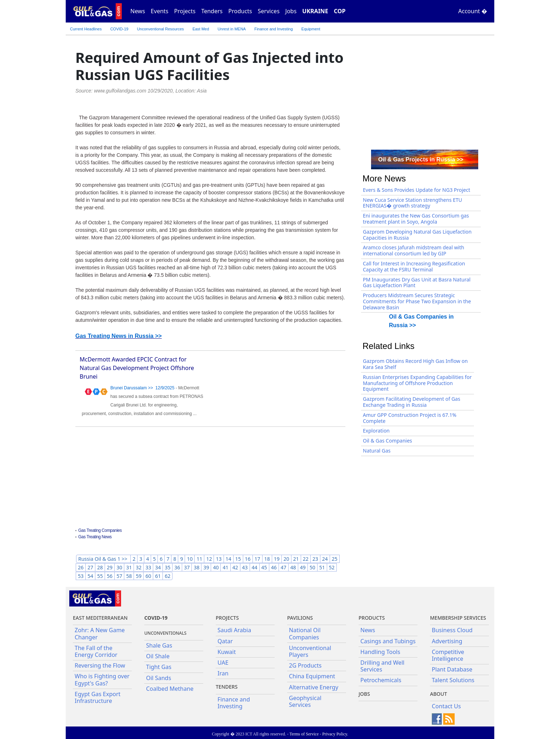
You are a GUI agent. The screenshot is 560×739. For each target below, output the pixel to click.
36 (177, 567)
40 (216, 567)
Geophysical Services (305, 701)
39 (206, 567)
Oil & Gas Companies (387, 441)
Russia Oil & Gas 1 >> (103, 559)
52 (332, 567)
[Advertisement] (210, 478)
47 (284, 567)
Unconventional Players (310, 651)
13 (219, 559)
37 (187, 567)
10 (190, 559)
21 (296, 559)
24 (325, 559)
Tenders (212, 11)
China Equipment (312, 676)
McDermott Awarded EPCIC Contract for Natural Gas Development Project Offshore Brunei (137, 368)
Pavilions (300, 618)
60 (148, 576)
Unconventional (160, 29)
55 (100, 576)
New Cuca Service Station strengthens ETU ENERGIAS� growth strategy (412, 203)
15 (238, 559)
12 (209, 559)
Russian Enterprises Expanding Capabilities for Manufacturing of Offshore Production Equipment (417, 383)
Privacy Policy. (335, 734)
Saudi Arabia (234, 630)
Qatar (225, 641)
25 (335, 559)
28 (100, 567)
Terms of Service (304, 734)
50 (312, 567)
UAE (223, 663)
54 (90, 576)
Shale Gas (159, 645)
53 (81, 576)
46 (274, 567)
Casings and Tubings (388, 641)
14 (229, 559)
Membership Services (458, 618)
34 (158, 567)
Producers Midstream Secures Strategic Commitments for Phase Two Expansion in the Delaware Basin (417, 301)
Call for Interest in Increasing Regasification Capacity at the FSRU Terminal (414, 266)
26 (81, 567)
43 (245, 567)
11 (199, 559)
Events (159, 11)
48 (293, 567)
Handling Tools (380, 652)
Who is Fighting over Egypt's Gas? (102, 680)
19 (277, 559)
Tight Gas (159, 667)
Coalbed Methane (170, 689)
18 (267, 559)
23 (315, 559)
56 (110, 576)
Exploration (376, 431)
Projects (185, 11)
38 (196, 567)
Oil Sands (159, 678)
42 (235, 567)
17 (257, 559)
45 (264, 567)
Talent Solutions (453, 680)
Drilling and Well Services (382, 666)
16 (248, 559)
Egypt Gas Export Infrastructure (97, 697)
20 (286, 559)
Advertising (447, 641)
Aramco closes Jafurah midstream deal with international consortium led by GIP (414, 250)
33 (148, 567)
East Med (201, 29)
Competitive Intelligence (448, 655)
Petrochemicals (381, 680)
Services (269, 11)
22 (306, 559)
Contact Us (446, 706)
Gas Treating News (95, 537)
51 (322, 567)
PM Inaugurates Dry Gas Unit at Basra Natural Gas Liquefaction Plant (417, 283)
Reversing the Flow (100, 665)
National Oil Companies (305, 633)
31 (129, 567)
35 (167, 567)
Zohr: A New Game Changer (100, 633)
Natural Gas (377, 451)
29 (110, 567)
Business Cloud (452, 630)
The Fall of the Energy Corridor (96, 651)
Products (240, 11)
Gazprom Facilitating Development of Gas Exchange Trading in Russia (412, 402)
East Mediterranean (100, 618)
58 (129, 576)
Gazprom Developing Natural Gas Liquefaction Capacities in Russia (417, 235)
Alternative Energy (314, 687)
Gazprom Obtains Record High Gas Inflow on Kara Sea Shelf (415, 364)
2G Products (305, 665)
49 (303, 567)
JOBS (364, 694)
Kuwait (227, 652)
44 (255, 567)
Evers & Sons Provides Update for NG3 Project (417, 190)
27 (90, 567)
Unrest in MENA (232, 29)
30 (119, 567)
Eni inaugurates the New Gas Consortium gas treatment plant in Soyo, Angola (416, 219)
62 (167, 576)
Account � (473, 11)
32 (139, 567)
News (138, 11)
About (439, 694)
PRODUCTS (372, 618)
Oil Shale (158, 656)
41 (225, 567)
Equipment (311, 29)
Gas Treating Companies (100, 530)
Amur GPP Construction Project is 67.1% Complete (410, 418)
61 (158, 576)
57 (119, 576)
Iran (223, 673)
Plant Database (452, 669)
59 (139, 576)
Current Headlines (86, 29)
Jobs (291, 11)
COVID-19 (119, 29)
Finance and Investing (274, 29)
